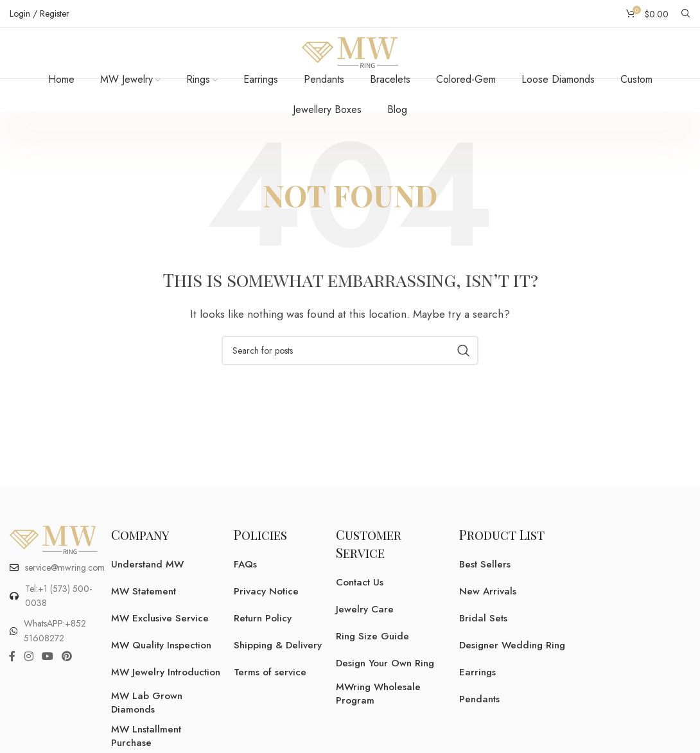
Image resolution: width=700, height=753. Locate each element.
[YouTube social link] (47, 673)
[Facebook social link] (12, 673)
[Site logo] (350, 60)
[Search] (686, 13)
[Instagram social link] (29, 673)
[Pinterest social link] (67, 673)
